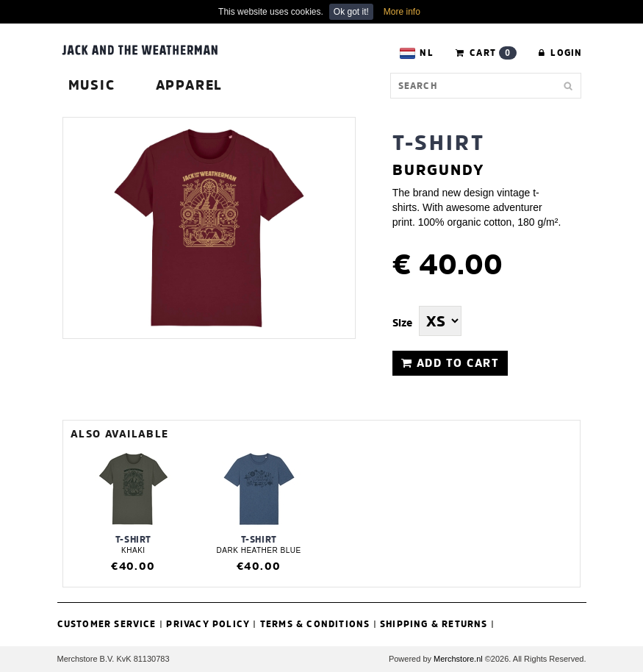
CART (486, 53)
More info (402, 12)
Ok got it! (351, 12)
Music (92, 85)
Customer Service (107, 624)
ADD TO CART (450, 363)
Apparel (190, 85)
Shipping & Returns (434, 624)
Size (402, 322)
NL (416, 53)
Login (560, 53)
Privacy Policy (208, 624)
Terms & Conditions (315, 624)
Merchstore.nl (458, 659)
